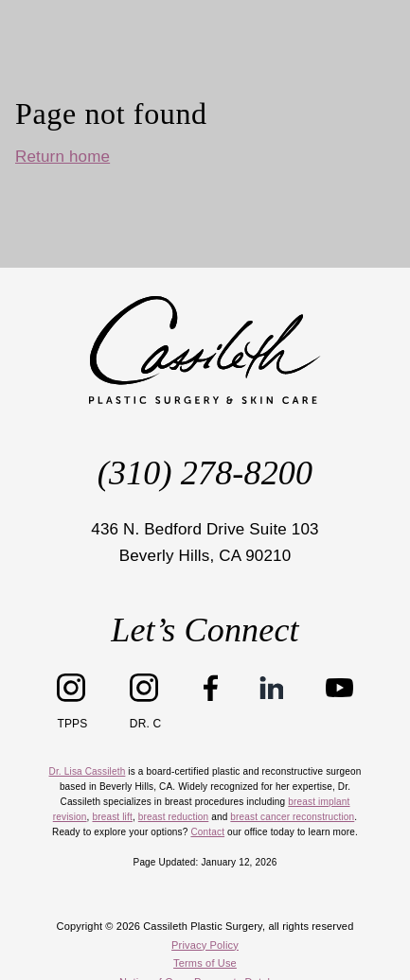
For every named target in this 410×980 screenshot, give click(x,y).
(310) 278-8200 (205, 473)
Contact (207, 832)
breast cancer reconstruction (292, 817)
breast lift (112, 817)
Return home (62, 157)
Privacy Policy (205, 945)
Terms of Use (205, 963)
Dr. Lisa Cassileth (88, 771)
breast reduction (173, 817)
